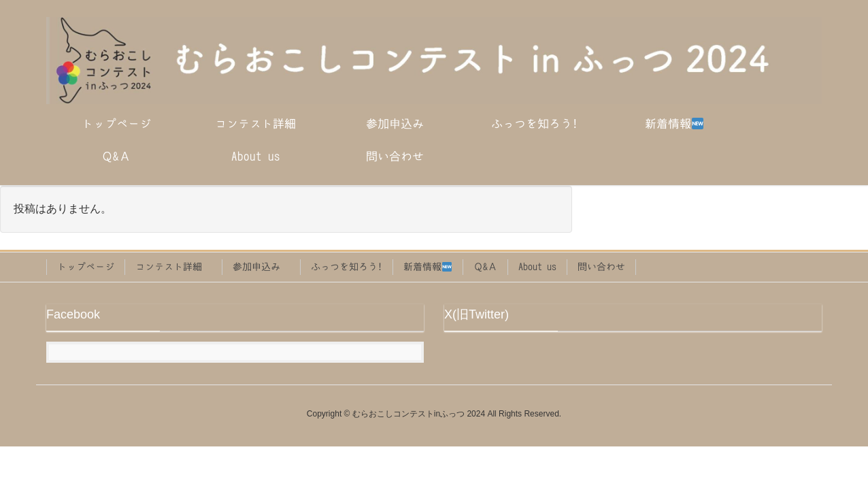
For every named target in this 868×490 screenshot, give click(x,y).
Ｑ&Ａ (485, 267)
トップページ (86, 267)
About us (537, 267)
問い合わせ (601, 267)
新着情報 (428, 267)
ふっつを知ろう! (347, 267)
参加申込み (261, 267)
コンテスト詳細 (173, 267)
